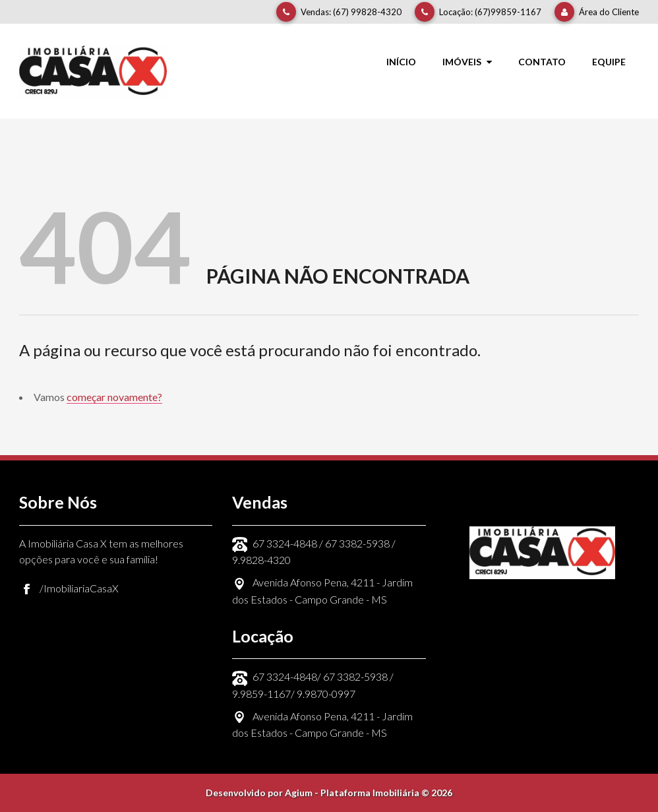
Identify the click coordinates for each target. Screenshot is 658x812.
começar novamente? (114, 397)
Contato (542, 62)
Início (401, 62)
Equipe (609, 62)
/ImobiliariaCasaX (79, 588)
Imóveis (467, 62)
